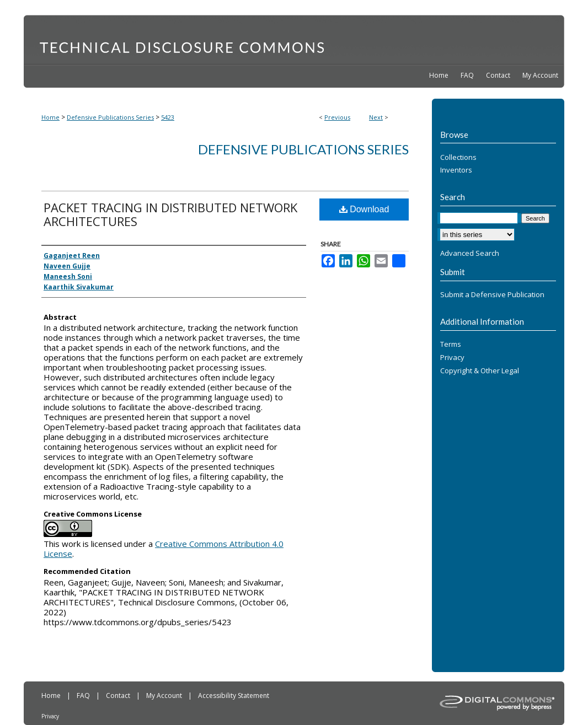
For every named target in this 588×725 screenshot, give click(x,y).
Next (376, 117)
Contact (119, 696)
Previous (337, 117)
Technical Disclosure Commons (294, 39)
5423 (168, 117)
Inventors (456, 170)
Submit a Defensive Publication (492, 295)
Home (50, 117)
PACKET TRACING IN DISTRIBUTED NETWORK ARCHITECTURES (170, 214)
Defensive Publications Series (110, 117)
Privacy (452, 358)
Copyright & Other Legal (480, 371)
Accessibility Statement (234, 696)
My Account (165, 696)
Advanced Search (470, 253)
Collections (458, 158)
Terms (451, 345)
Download (364, 209)
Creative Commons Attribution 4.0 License (164, 549)
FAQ (84, 696)
